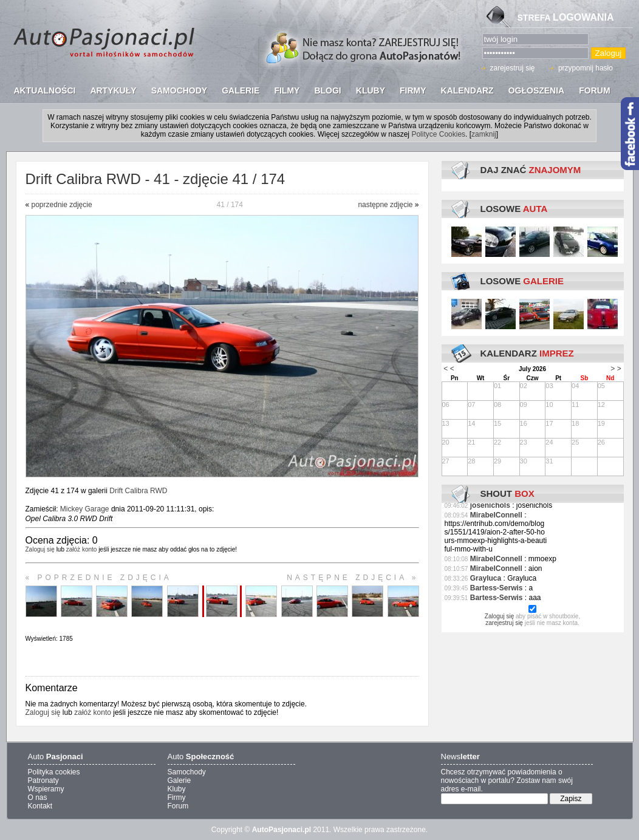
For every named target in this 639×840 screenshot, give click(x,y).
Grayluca (486, 578)
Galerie (179, 780)
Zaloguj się (40, 549)
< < (449, 369)
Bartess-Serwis (497, 588)
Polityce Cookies (438, 134)
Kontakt (40, 806)
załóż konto (82, 549)
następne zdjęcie (385, 205)
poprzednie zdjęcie (62, 205)
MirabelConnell (496, 515)
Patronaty (43, 780)
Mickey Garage (85, 509)
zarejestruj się (513, 68)
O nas (38, 797)
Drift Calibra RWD (138, 491)
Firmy (177, 797)
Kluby (177, 789)
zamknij (484, 134)
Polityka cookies (54, 772)
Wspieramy (46, 789)
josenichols (490, 505)
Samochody (187, 772)
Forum (178, 806)
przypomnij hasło (586, 68)
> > (616, 369)
